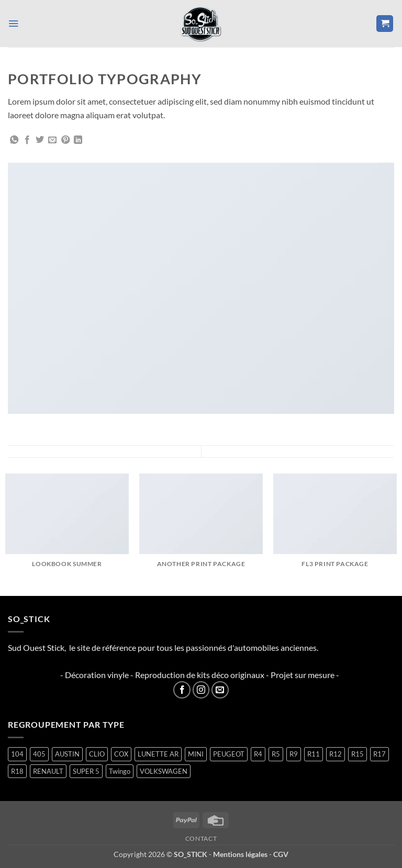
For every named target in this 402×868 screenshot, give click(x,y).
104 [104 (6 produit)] (17, 754)
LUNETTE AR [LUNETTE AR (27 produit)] (158, 754)
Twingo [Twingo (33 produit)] (120, 771)
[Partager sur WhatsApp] (14, 140)
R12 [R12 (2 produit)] (336, 754)
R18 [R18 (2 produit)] (17, 771)
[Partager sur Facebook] (27, 140)
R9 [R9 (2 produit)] (294, 754)
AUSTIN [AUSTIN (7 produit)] (67, 754)
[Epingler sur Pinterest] (65, 140)
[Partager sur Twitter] (40, 140)
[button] (14, 23)
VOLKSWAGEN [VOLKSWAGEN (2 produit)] (164, 771)
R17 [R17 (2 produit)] (379, 754)
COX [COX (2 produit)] (121, 754)
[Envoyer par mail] (52, 140)
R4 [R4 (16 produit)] (258, 754)
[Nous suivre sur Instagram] (201, 690)
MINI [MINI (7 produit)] (196, 754)
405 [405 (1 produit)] (39, 754)
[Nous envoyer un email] (220, 690)
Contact (201, 838)
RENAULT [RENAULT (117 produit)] (48, 771)
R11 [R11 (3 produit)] (314, 754)
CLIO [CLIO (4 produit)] (97, 754)
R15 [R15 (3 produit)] (358, 754)
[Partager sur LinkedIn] (78, 140)
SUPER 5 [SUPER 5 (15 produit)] (86, 771)
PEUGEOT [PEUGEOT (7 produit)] (229, 754)
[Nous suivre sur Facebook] (182, 690)
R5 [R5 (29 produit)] (276, 754)
